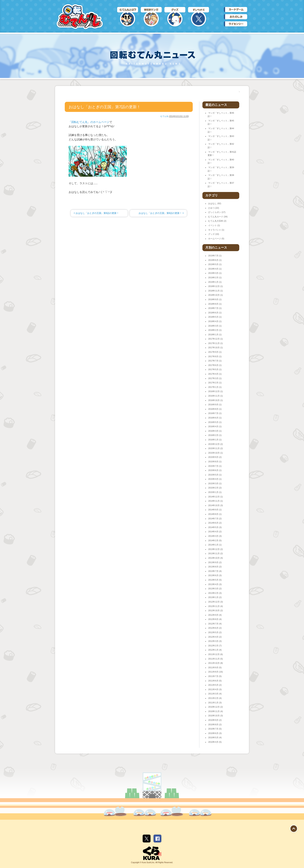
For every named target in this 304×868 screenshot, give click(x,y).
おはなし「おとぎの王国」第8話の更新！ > (161, 213)
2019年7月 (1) (215, 256)
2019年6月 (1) (215, 260)
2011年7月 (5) (215, 676)
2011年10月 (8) (215, 663)
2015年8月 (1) (215, 462)
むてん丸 (164, 116)
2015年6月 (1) (215, 470)
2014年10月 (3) (215, 505)
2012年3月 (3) (215, 641)
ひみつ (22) (214, 208)
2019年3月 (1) (215, 273)
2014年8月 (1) (215, 514)
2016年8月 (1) (215, 409)
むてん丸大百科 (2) (217, 221)
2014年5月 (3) (215, 527)
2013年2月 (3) (215, 593)
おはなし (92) (215, 203)
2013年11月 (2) (215, 553)
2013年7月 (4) (215, 571)
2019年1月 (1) (215, 282)
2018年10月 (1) (215, 295)
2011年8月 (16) (215, 672)
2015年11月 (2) (215, 448)
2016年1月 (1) (215, 440)
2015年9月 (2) (215, 457)
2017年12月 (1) (215, 339)
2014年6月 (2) (215, 523)
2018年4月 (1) (215, 321)
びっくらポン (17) (217, 212)
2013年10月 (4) (215, 558)
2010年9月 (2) (215, 720)
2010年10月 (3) (215, 716)
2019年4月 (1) (215, 269)
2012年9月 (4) (215, 615)
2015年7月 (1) (215, 466)
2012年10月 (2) (215, 610)
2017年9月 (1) (215, 352)
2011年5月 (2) (215, 685)
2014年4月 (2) (215, 532)
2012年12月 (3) (215, 602)
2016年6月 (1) (215, 418)
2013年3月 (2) (215, 589)
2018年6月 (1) (215, 313)
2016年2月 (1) (215, 435)
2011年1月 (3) (215, 703)
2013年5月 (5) (215, 580)
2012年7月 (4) (215, 624)
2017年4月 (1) (215, 374)
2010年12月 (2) (215, 707)
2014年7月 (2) (215, 519)
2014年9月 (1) (215, 510)
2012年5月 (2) (215, 632)
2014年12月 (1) (215, 497)
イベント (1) (214, 225)
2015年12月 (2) (215, 444)
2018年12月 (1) (215, 286)
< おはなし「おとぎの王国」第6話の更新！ (96, 213)
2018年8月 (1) (215, 304)
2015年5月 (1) (215, 475)
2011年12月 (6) (215, 654)
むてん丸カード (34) (218, 217)
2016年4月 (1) (215, 426)
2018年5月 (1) (215, 317)
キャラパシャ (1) (216, 230)
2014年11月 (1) (215, 501)
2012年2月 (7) (215, 646)
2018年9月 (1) (215, 299)
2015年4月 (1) (215, 479)
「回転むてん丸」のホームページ (89, 122)
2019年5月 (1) (215, 264)
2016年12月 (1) (215, 391)
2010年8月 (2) (215, 724)
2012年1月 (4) (215, 650)
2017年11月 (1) (215, 343)
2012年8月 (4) (215, 619)
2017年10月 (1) (215, 348)
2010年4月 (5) (215, 742)
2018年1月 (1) (215, 335)
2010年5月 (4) (215, 737)
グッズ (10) (214, 234)
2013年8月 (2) (215, 567)
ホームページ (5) (216, 239)
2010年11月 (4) (215, 711)
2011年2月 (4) (215, 698)
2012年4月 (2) (215, 637)
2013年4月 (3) (215, 584)
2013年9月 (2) (215, 562)
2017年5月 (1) (215, 369)
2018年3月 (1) (215, 326)
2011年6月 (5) (215, 681)
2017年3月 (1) (215, 378)
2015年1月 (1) (215, 492)
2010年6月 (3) (215, 733)
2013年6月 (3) (215, 575)
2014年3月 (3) (215, 536)
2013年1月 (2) (215, 597)
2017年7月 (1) (215, 361)
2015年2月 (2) (215, 488)
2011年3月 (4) (215, 694)
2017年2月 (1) (215, 383)
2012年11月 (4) (215, 606)
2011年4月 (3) (215, 689)
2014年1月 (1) (215, 545)
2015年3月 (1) (215, 483)
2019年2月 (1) (215, 278)
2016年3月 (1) (215, 431)
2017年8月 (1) (215, 356)
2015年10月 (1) (215, 453)
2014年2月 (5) (215, 540)
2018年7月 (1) (215, 308)
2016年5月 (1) (215, 422)
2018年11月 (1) (215, 291)
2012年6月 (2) (215, 628)
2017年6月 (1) (215, 365)
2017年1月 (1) (215, 387)
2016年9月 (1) (215, 405)
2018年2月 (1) (215, 330)
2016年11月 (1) (215, 396)
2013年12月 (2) (215, 549)
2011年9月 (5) (215, 667)
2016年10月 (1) (215, 400)
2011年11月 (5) (215, 659)
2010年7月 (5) (215, 729)
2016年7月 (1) (215, 413)
